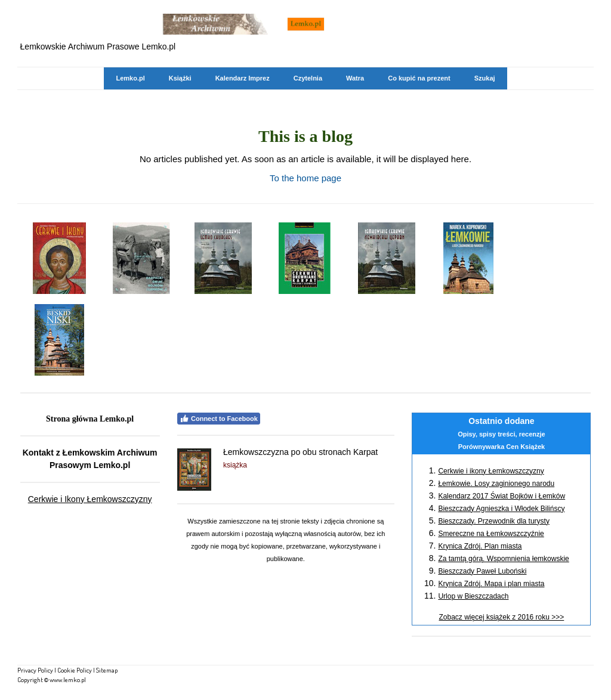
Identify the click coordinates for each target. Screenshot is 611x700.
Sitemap (107, 670)
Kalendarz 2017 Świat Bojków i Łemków (502, 496)
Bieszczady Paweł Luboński (482, 571)
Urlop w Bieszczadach (473, 596)
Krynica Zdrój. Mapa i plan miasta (491, 584)
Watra (355, 78)
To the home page (305, 178)
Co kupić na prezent (419, 78)
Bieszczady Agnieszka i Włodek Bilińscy (501, 509)
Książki (180, 78)
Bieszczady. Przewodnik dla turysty (494, 521)
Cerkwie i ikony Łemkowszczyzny (491, 471)
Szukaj (485, 78)
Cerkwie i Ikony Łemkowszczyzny (90, 499)
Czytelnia (308, 78)
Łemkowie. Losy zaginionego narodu (496, 484)
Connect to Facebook (219, 419)
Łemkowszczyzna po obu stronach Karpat (300, 452)
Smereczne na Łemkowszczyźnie (491, 534)
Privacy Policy (35, 670)
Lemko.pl (130, 78)
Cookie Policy (75, 670)
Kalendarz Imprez (243, 78)
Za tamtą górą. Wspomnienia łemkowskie (503, 559)
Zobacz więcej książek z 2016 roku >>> (502, 617)
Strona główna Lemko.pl (90, 419)
